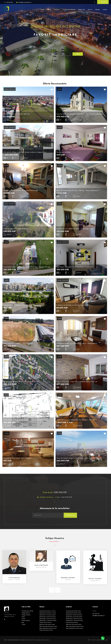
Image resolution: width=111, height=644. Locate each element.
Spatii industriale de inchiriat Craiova (74, 628)
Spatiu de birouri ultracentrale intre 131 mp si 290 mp (75, 420)
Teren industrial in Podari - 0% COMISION (18, 343)
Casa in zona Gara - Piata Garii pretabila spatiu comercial (77, 382)
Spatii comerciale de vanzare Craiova (48, 626)
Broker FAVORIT (68, 578)
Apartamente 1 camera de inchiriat (74, 615)
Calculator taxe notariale (27, 611)
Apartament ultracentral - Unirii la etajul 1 (18, 458)
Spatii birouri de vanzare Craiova (47, 624)
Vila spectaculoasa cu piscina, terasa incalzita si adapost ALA (25, 152)
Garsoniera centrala (63, 152)
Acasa (42, 9)
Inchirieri (57, 9)
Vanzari (49, 9)
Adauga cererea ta (26, 615)
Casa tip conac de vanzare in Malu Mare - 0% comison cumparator (80, 114)
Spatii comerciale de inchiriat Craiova (75, 626)
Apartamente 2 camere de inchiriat (74, 617)
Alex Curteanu (41, 565)
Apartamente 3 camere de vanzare (47, 619)
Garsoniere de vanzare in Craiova (47, 611)
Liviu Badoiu (14, 578)
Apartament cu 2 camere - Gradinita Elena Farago (21, 190)
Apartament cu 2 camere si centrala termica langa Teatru (23, 305)
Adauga (97, 9)
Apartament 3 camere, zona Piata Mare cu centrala (74, 267)
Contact (103, 2)
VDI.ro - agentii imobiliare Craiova (41, 640)
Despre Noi (82, 9)
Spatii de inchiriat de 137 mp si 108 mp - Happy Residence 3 (78, 190)
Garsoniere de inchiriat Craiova (73, 611)
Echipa (23, 617)
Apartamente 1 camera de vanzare (47, 615)
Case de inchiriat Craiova (72, 622)
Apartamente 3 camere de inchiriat (74, 619)
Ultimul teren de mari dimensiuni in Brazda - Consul (21, 382)
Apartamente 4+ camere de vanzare (48, 620)
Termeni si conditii (96, 640)
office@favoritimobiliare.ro (24, 2)
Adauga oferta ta (26, 613)
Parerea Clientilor (26, 620)
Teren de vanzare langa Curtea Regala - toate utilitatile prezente (79, 458)
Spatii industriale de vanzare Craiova (48, 628)
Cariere (23, 619)
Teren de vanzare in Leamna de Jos (15, 229)
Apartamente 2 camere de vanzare (47, 617)
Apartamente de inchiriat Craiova (74, 613)
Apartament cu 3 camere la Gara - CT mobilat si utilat (75, 229)
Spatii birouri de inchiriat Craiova (74, 624)
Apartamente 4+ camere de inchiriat (74, 620)
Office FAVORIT (95, 579)
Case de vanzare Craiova (45, 622)
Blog (23, 622)
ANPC (89, 640)
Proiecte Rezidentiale (69, 9)
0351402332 (9, 2)
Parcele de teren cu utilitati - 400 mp (16, 114)
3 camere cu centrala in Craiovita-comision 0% (73, 305)
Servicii (90, 9)
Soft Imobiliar (28, 640)
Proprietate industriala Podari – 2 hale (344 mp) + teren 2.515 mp (27, 267)
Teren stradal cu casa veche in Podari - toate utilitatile (22, 420)
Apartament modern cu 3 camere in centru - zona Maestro (77, 343)
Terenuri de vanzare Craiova (46, 630)
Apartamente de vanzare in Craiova (48, 613)
